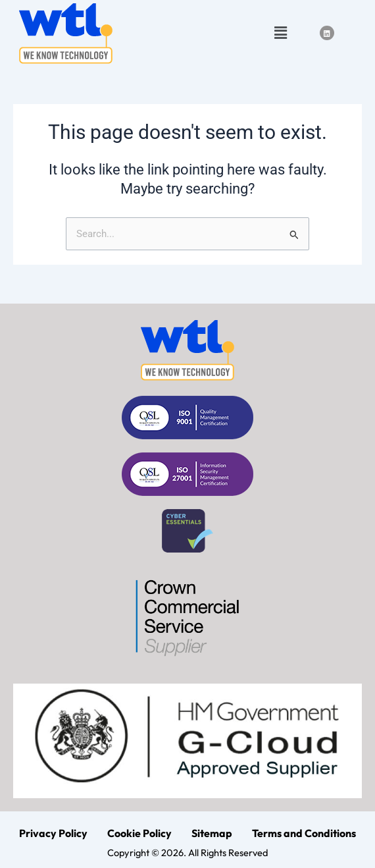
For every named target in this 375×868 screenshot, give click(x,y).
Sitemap (212, 833)
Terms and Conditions (304, 833)
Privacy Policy (53, 833)
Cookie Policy (139, 833)
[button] (280, 33)
